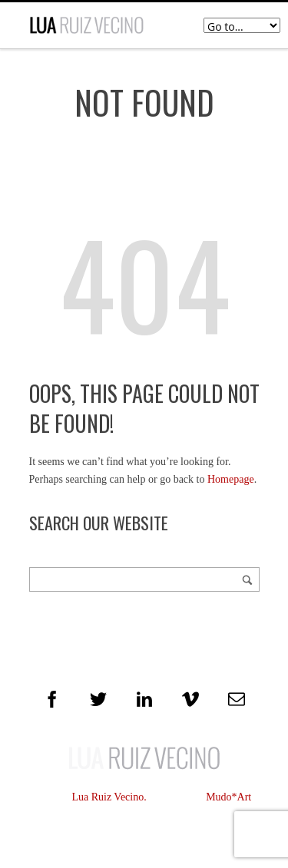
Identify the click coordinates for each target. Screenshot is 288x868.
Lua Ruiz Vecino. (109, 797)
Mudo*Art (228, 797)
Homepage (231, 479)
